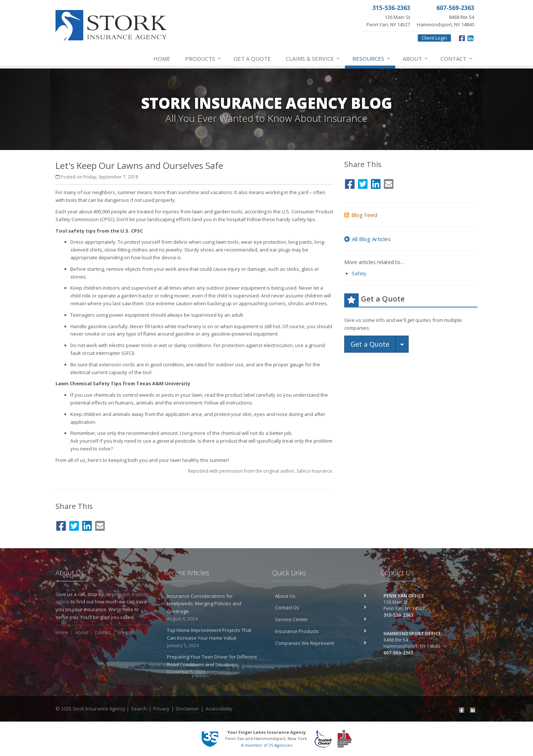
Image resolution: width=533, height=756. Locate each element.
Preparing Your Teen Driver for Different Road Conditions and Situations (213, 665)
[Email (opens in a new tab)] (100, 525)
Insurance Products (321, 631)
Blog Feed (361, 215)
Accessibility (219, 709)
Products (203, 59)
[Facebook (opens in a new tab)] (462, 37)
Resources (372, 59)
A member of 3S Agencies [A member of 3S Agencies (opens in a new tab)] (266, 745)
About (416, 59)
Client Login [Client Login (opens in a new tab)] (434, 38)
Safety (359, 273)
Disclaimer (187, 709)
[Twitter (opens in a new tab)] (74, 525)
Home (162, 59)
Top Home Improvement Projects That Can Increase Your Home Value (213, 638)
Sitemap (126, 632)
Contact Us (321, 607)
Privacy (161, 709)
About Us (321, 596)
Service (313, 59)
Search (139, 709)
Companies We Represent (321, 643)
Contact (457, 59)
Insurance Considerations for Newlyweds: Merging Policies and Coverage (213, 608)
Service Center (321, 619)
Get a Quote (252, 59)
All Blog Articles (368, 239)
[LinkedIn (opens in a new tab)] (470, 37)
